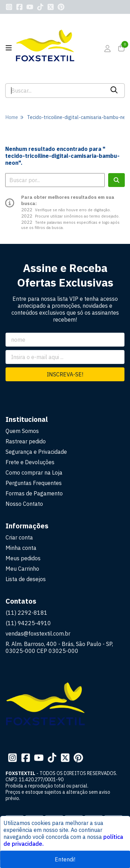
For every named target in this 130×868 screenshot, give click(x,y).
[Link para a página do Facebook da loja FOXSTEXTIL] (19, 7)
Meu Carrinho (22, 569)
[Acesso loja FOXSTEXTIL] (107, 49)
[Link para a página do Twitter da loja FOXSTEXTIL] (51, 7)
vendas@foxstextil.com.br (38, 633)
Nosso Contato (24, 504)
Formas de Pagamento (34, 493)
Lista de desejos (26, 579)
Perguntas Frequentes (34, 483)
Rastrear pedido (26, 441)
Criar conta (19, 537)
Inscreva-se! (65, 374)
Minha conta (21, 548)
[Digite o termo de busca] (55, 91)
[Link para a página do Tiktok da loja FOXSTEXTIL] (40, 7)
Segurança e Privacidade (36, 452)
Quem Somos (22, 431)
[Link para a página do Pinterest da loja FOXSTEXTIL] (61, 7)
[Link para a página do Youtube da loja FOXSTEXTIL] (30, 7)
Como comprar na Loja (34, 473)
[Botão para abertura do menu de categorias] (9, 48)
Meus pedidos (23, 558)
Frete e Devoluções (30, 462)
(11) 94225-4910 (28, 623)
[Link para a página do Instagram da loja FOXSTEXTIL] (9, 7)
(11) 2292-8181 (27, 613)
